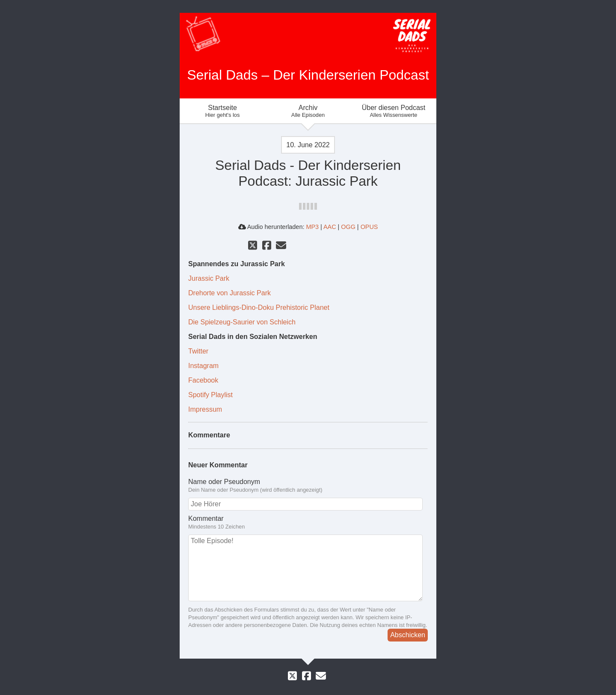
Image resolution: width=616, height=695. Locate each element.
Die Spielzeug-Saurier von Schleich (242, 322)
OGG (348, 227)
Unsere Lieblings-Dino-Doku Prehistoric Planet (259, 307)
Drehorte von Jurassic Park (230, 293)
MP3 (312, 227)
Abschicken (408, 635)
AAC (330, 227)
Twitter (198, 351)
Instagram (203, 366)
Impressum (205, 409)
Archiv (308, 111)
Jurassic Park (209, 278)
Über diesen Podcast (394, 111)
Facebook (203, 380)
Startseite (222, 111)
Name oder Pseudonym (224, 482)
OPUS (369, 227)
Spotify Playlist (210, 395)
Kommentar (206, 518)
